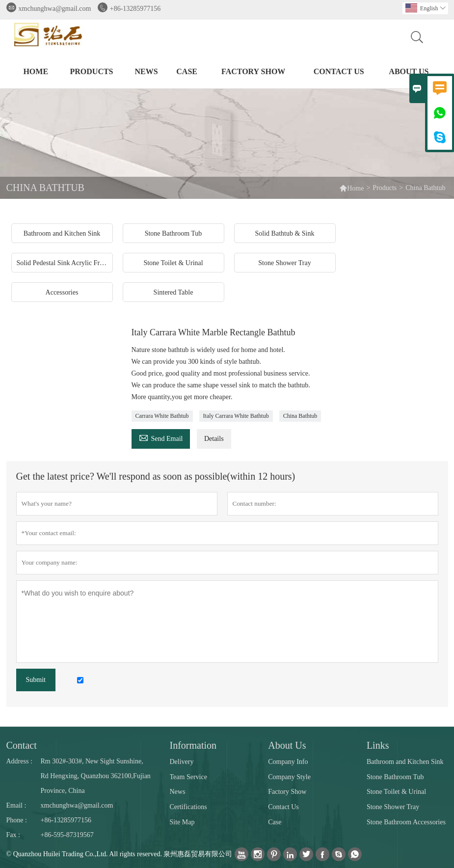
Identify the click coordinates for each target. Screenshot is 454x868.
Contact (22, 745)
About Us (409, 71)
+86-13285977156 (135, 9)
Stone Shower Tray (393, 807)
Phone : (17, 820)
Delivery (182, 762)
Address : (19, 761)
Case (187, 71)
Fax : (13, 835)
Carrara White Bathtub (162, 416)
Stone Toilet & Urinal (396, 792)
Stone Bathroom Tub (395, 777)
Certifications (188, 807)
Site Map (182, 822)
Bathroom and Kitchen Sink (405, 762)
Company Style (289, 777)
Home (36, 71)
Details (214, 439)
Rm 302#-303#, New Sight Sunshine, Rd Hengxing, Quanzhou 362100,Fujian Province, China (96, 776)
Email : (16, 805)
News (146, 71)
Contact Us (339, 71)
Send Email (161, 437)
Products (92, 71)
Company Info (288, 762)
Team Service (188, 777)
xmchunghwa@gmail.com (55, 9)
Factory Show (253, 71)
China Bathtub (300, 416)
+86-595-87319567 (67, 835)
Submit (36, 680)
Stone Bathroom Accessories (406, 822)
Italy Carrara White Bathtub (236, 416)
